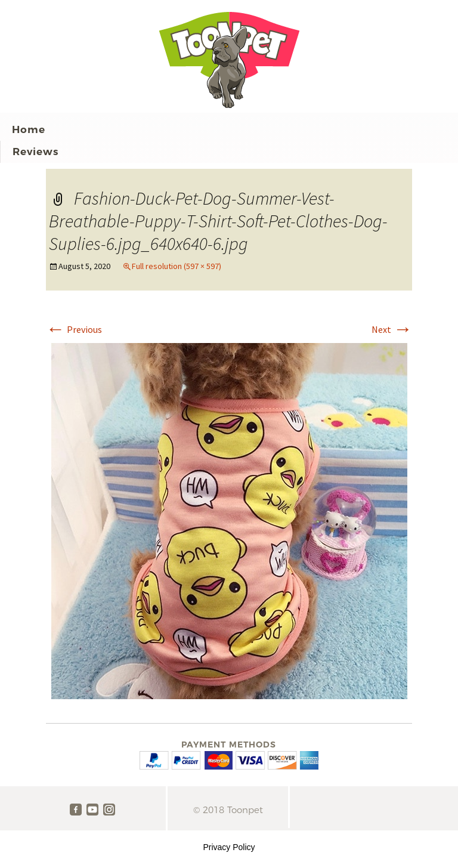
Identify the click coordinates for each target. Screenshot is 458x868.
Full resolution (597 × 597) (177, 266)
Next (392, 329)
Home (29, 129)
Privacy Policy (229, 847)
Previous (74, 329)
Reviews (35, 152)
